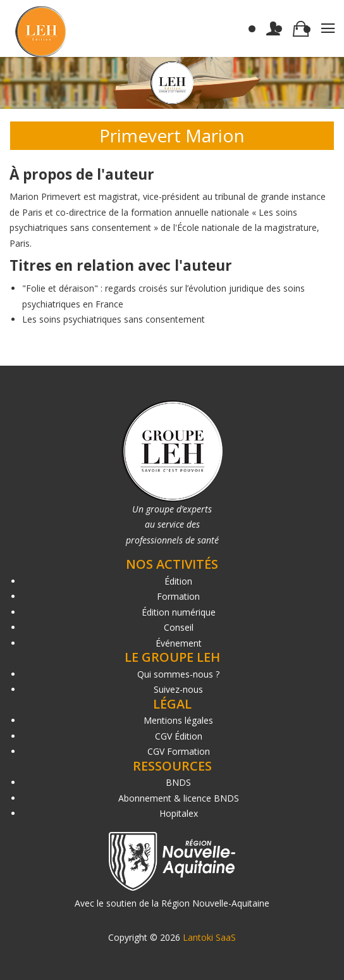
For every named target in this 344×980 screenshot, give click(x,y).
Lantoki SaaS (209, 937)
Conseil (179, 627)
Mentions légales (178, 720)
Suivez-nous (178, 689)
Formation (178, 596)
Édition (178, 581)
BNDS (178, 782)
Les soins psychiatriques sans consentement (114, 319)
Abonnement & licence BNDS (179, 798)
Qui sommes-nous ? (178, 674)
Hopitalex (179, 813)
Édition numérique (179, 612)
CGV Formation (179, 751)
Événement (179, 643)
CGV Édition (179, 736)
